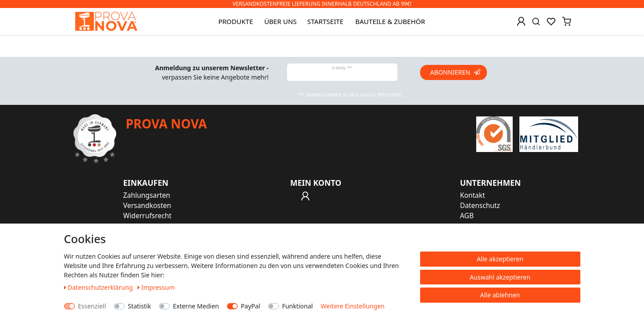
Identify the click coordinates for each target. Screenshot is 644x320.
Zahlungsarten (147, 195)
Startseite (326, 21)
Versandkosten (147, 206)
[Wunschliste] (551, 21)
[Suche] (536, 21)
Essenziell (92, 306)
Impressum (156, 287)
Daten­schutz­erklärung (99, 287)
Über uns (281, 21)
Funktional (298, 306)
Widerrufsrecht (148, 216)
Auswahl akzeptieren (500, 277)
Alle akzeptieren (500, 259)
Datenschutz (480, 206)
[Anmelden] (521, 21)
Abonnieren (455, 72)
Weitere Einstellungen (353, 306)
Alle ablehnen (500, 295)
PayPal (250, 306)
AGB (467, 216)
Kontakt (472, 195)
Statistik (139, 306)
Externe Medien (196, 306)
